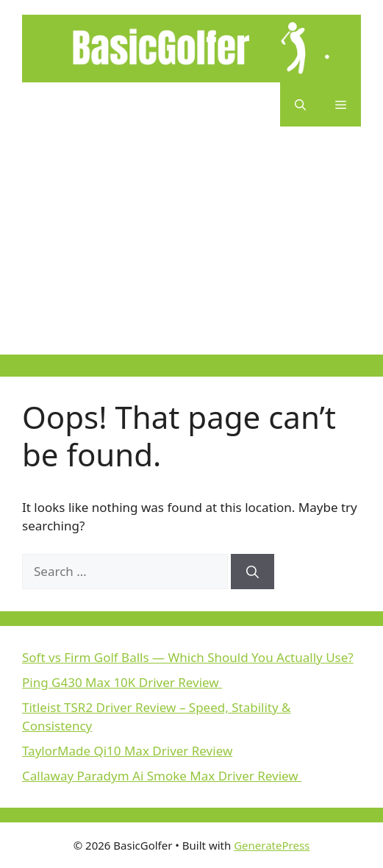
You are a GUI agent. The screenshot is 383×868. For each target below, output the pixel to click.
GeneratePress (272, 845)
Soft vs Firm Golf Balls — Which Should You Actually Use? (188, 657)
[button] (300, 104)
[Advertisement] (191, 252)
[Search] (253, 572)
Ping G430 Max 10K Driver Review (122, 682)
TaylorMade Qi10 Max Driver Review (127, 751)
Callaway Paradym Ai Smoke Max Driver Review (162, 776)
